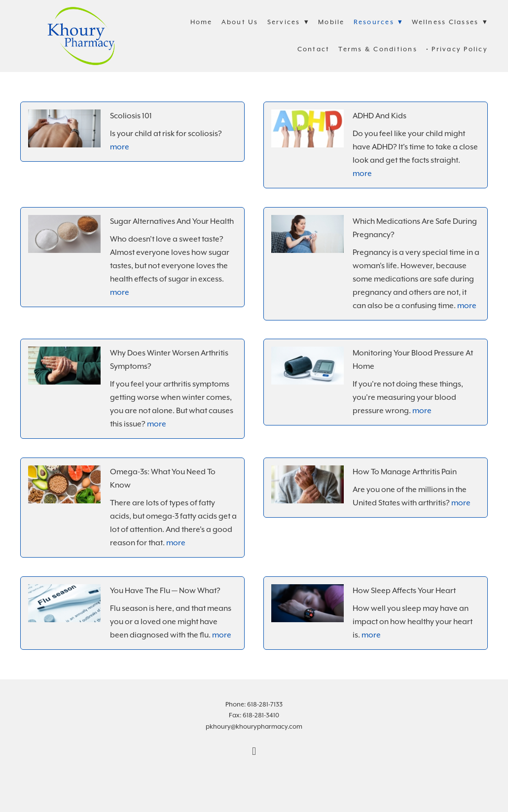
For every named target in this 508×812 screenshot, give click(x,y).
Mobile (331, 22)
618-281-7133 (265, 704)
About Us (240, 22)
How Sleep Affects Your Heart (404, 591)
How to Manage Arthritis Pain (405, 472)
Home (201, 22)
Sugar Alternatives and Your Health (172, 221)
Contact (314, 49)
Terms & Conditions (378, 49)
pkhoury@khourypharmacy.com (254, 726)
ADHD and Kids (380, 116)
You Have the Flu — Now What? (165, 591)
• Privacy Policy (457, 49)
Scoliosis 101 (131, 116)
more (120, 147)
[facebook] (254, 751)
